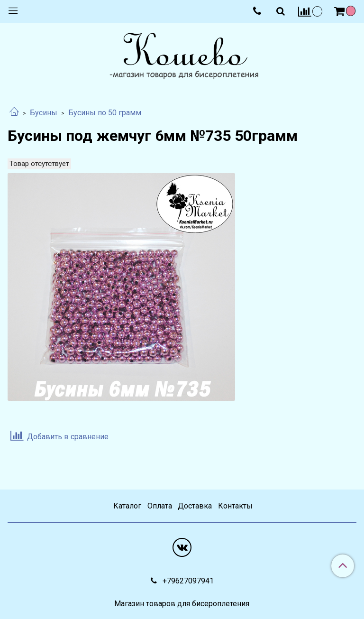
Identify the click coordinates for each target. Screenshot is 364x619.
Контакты (235, 506)
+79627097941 (187, 581)
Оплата (160, 506)
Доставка (195, 506)
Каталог (127, 506)
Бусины (44, 113)
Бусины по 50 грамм (105, 113)
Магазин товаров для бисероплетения (182, 604)
